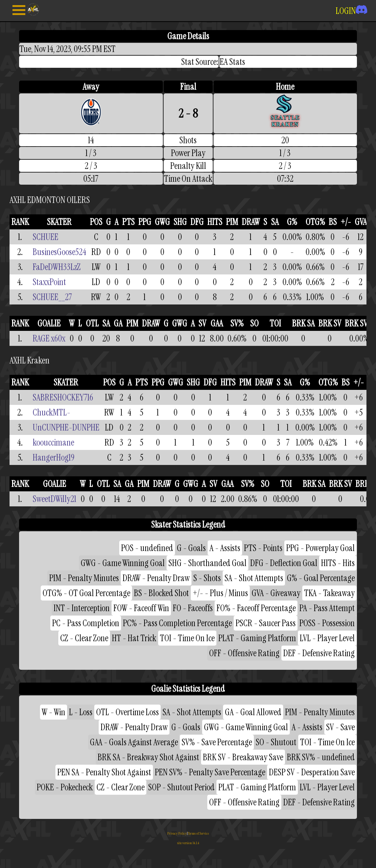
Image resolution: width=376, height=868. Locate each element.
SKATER (59, 222)
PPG (145, 222)
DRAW (251, 222)
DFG (197, 222)
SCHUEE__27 (52, 297)
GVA (361, 222)
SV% (237, 323)
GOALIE (49, 323)
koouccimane (53, 442)
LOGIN (351, 11)
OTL (92, 323)
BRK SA (303, 323)
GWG (162, 222)
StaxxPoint (49, 282)
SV (202, 323)
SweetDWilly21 (54, 499)
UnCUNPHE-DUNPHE (66, 427)
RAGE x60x (49, 338)
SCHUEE (45, 237)
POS (96, 222)
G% (292, 222)
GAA (217, 323)
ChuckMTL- (52, 412)
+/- (346, 222)
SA (275, 222)
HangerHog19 (54, 457)
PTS (128, 222)
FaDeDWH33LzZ (57, 267)
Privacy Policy (177, 833)
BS (333, 222)
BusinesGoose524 (59, 252)
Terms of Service (198, 833)
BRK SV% (359, 323)
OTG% (315, 222)
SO (254, 323)
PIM (232, 222)
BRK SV (330, 323)
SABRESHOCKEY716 (63, 397)
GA (118, 323)
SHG (180, 222)
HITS (215, 222)
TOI (275, 323)
